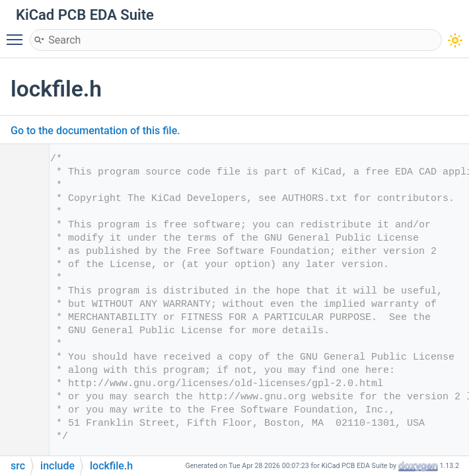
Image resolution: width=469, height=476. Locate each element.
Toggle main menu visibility (18, 34)
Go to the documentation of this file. (95, 131)
